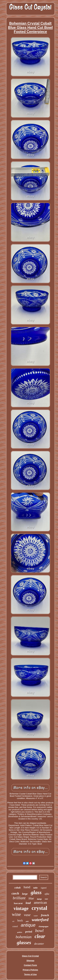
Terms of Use (30, 974)
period (29, 932)
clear (40, 936)
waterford (40, 920)
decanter (39, 944)
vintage (21, 908)
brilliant (19, 898)
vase (27, 915)
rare (46, 899)
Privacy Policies (30, 970)
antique (28, 925)
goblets (20, 932)
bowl (39, 931)
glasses (24, 942)
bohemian (24, 937)
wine (16, 914)
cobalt (17, 888)
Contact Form (30, 965)
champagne (43, 926)
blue (31, 898)
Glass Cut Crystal (30, 956)
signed (44, 888)
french (45, 915)
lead (28, 903)
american (40, 903)
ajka (47, 894)
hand (27, 887)
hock (20, 920)
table (36, 888)
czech (15, 893)
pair (27, 921)
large (25, 894)
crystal (39, 908)
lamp (39, 899)
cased (15, 926)
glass (36, 892)
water (36, 916)
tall (13, 921)
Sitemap (30, 961)
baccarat (18, 903)
